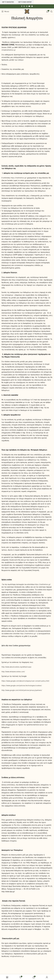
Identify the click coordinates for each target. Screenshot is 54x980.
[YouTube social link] (29, 6)
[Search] (51, 11)
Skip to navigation (8, 2)
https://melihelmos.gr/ (43, 584)
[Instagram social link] (27, 6)
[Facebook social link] (22, 6)
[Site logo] (27, 11)
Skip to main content (25, 2)
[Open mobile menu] (5, 11)
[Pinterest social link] (32, 6)
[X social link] (24, 6)
